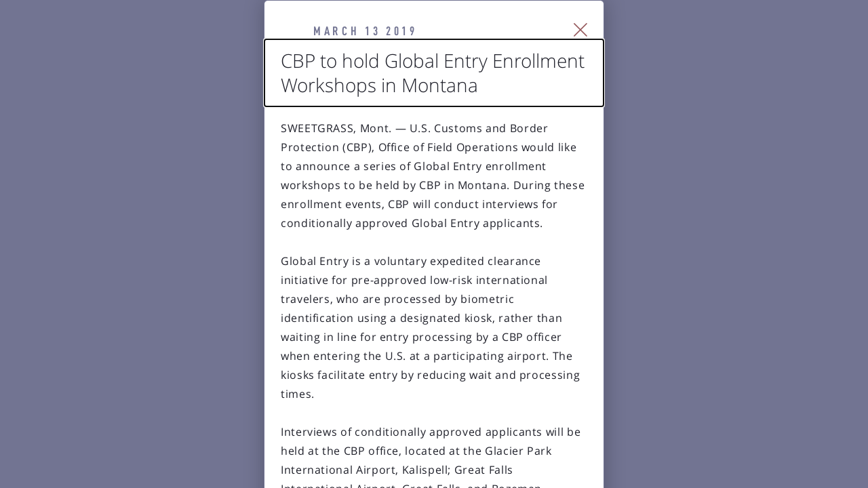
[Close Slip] (736, 47)
